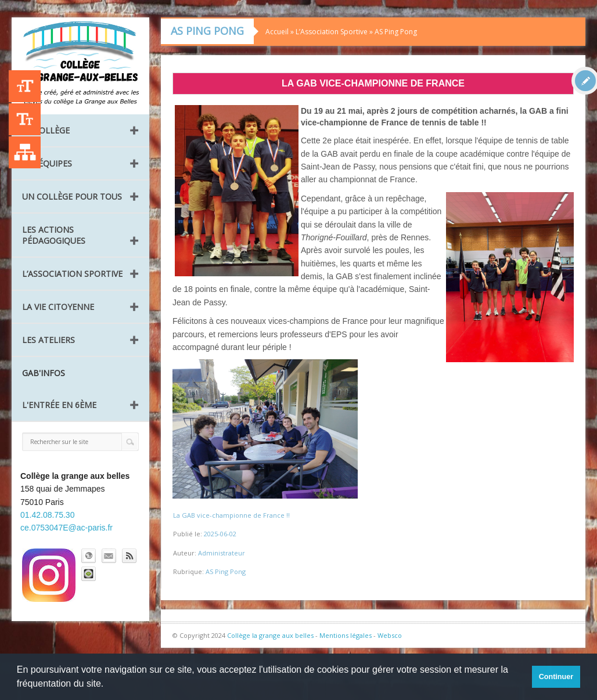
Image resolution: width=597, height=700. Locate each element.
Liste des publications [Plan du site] (25, 152)
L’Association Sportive (72, 274)
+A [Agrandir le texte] (25, 86)
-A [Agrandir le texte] (25, 119)
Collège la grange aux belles (270, 635)
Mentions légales (346, 635)
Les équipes (47, 163)
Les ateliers (48, 340)
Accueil (277, 32)
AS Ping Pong (396, 32)
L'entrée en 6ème (59, 405)
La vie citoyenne (58, 307)
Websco (390, 635)
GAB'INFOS (44, 373)
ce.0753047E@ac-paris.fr (66, 528)
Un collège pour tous (72, 196)
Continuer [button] (556, 677)
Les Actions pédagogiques (54, 235)
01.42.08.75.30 (47, 515)
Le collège (46, 130)
